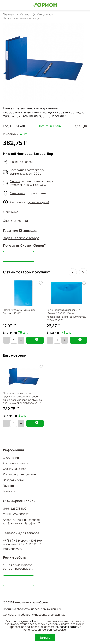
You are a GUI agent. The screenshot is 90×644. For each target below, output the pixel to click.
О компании (11, 457)
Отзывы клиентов (15, 469)
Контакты (9, 491)
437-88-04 (36, 541)
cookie (32, 621)
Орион (44, 602)
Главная (8, 14)
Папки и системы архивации (22, 18)
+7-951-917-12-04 (30, 544)
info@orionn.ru (13, 549)
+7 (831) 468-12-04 (15, 541)
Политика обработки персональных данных (32, 609)
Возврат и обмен (14, 480)
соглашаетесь (69, 627)
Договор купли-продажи (19, 474)
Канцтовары (45, 14)
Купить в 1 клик (50, 126)
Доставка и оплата (16, 463)
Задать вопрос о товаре (21, 238)
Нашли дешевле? (22, 162)
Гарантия (9, 486)
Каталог (25, 14)
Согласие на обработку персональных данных (34, 614)
